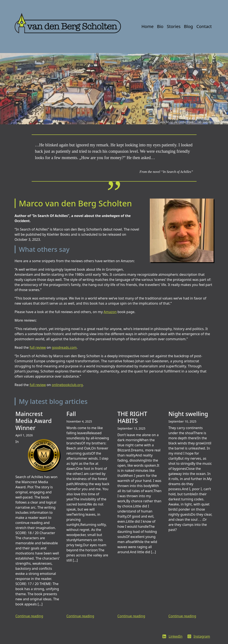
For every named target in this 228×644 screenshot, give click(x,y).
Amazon (110, 312)
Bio (160, 26)
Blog (189, 26)
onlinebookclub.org (67, 385)
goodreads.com (64, 347)
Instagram (202, 636)
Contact (204, 26)
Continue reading (29, 616)
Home (148, 26)
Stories (174, 26)
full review (38, 347)
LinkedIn (175, 636)
